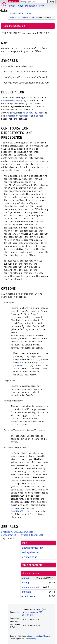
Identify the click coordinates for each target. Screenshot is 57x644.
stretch (13, 18)
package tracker (30, 552)
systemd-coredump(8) (13, 101)
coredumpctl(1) (10, 535)
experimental (28, 596)
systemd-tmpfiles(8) (33, 535)
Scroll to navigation (14, 26)
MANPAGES (14, 1)
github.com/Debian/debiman (39, 636)
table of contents (32, 565)
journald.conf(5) (23, 365)
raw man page (29, 557)
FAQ (42, 6)
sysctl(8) (32, 113)
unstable (26, 592)
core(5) (40, 116)
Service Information (20, 14)
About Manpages (27, 6)
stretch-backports (31, 587)
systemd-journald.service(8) (18, 532)
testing (25, 583)
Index (12, 6)
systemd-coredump (26, 18)
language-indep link (32, 548)
